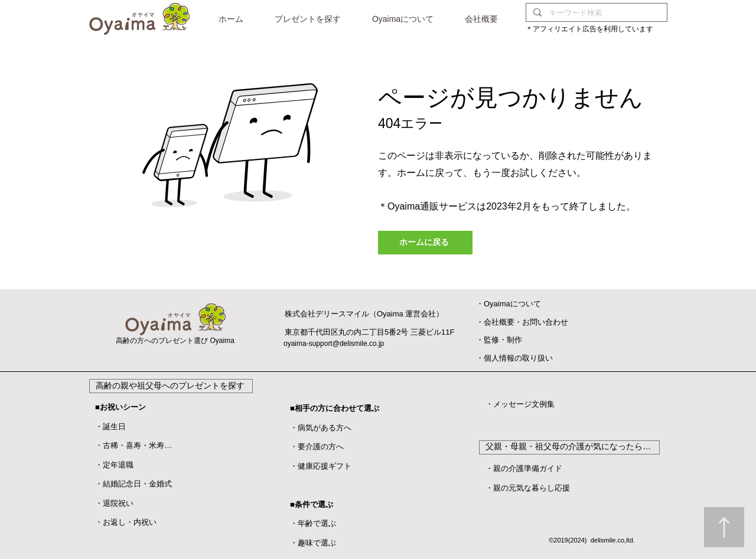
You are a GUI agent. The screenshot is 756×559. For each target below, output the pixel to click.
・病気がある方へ (321, 428)
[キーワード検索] (595, 13)
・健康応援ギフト (321, 466)
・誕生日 (110, 426)
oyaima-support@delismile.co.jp (334, 344)
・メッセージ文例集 (520, 404)
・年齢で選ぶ (313, 523)
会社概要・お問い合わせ (526, 322)
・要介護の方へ (317, 447)
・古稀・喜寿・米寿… (133, 445)
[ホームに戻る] (425, 243)
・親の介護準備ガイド (524, 468)
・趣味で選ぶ (313, 543)
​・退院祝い (114, 503)
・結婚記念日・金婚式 (133, 484)
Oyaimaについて (512, 304)
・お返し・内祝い (126, 522)
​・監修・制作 (499, 340)
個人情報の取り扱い (518, 358)
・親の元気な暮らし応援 (528, 488)
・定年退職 (114, 465)
